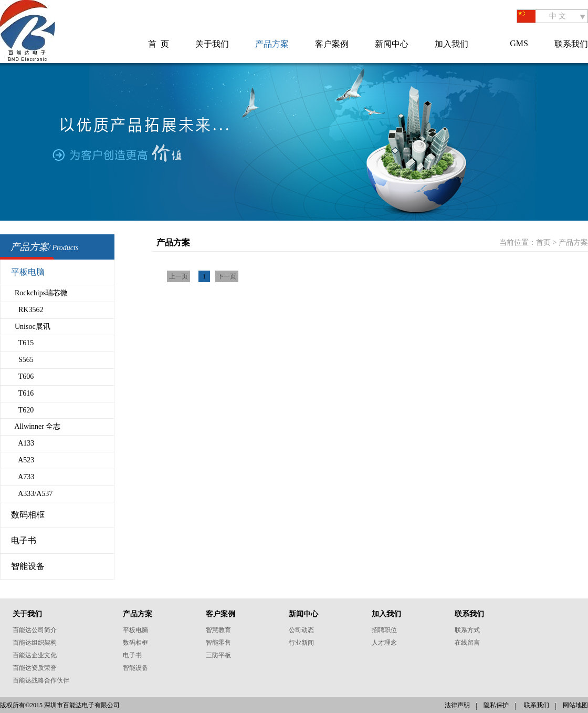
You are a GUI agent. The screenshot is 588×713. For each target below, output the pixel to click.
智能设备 (28, 566)
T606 (22, 376)
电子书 (24, 540)
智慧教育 (218, 630)
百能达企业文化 (35, 655)
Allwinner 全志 (36, 426)
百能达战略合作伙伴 (41, 680)
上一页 (178, 276)
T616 (22, 393)
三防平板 (218, 655)
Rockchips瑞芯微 (39, 293)
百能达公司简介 (35, 630)
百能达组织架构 (35, 643)
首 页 (159, 44)
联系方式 (467, 630)
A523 (23, 460)
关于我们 (212, 44)
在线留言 (467, 643)
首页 (543, 242)
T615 (22, 343)
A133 (23, 443)
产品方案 (272, 44)
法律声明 (457, 705)
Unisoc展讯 (31, 327)
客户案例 (332, 44)
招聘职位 (384, 630)
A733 (23, 477)
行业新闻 (301, 643)
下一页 (227, 276)
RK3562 (27, 310)
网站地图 (575, 705)
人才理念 (384, 643)
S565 (22, 360)
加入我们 (451, 44)
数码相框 (28, 515)
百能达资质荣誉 (35, 668)
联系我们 (571, 44)
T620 (22, 410)
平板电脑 (28, 272)
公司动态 (301, 630)
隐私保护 (496, 705)
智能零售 (218, 643)
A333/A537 (32, 494)
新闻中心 (392, 44)
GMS (519, 43)
